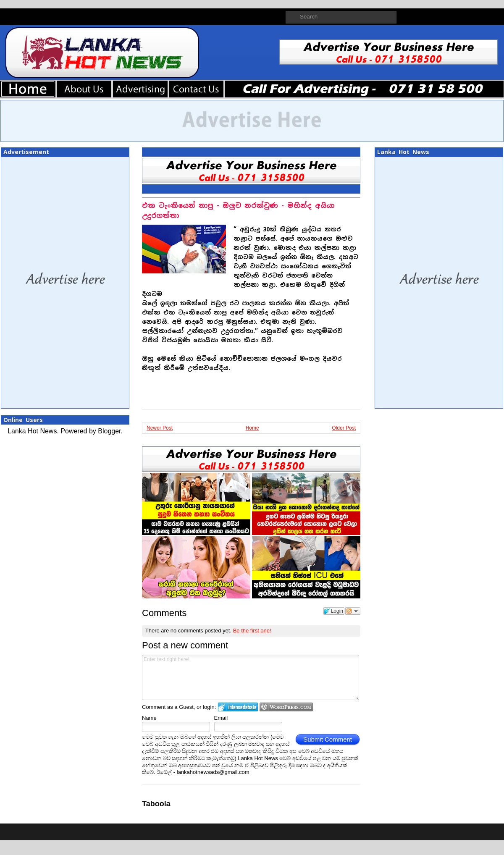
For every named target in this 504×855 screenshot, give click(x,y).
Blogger (109, 431)
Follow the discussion (353, 611)
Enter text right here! (251, 677)
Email (221, 718)
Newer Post (160, 428)
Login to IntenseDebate (238, 707)
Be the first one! (252, 631)
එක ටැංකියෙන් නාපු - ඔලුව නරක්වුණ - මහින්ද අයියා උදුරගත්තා (238, 211)
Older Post (344, 428)
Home (252, 428)
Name (149, 718)
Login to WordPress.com (286, 707)
